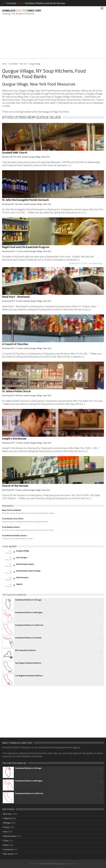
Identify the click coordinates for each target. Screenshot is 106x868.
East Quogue (22, 557)
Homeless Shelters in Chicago (28, 600)
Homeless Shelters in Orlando (28, 638)
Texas (6, 840)
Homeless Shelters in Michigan (29, 612)
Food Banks (13, 64)
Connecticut (8, 849)
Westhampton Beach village (28, 571)
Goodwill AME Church (15, 152)
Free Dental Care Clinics (13, 519)
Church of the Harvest (15, 486)
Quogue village (23, 551)
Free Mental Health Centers (14, 536)
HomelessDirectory (22, 10)
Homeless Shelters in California (29, 625)
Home (4, 64)
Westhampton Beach (25, 564)
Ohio (5, 832)
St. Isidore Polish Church (16, 391)
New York (23, 64)
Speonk (19, 584)
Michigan (7, 823)
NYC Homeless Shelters (26, 650)
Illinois (6, 845)
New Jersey (8, 854)
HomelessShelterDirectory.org (53, 864)
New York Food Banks (12, 510)
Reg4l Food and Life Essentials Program (26, 247)
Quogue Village (35, 64)
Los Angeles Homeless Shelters (29, 676)
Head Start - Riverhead (16, 297)
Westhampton (22, 577)
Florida (6, 827)
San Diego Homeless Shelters (28, 663)
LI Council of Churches (15, 344)
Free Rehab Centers (11, 527)
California (7, 818)
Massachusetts (10, 836)
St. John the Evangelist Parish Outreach (25, 200)
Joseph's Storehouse (14, 438)
